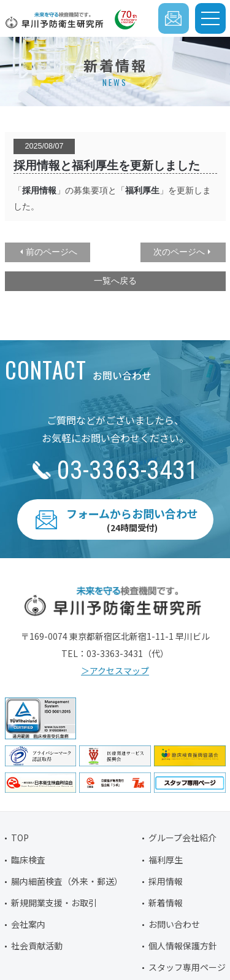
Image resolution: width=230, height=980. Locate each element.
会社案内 (28, 924)
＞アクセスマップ (115, 671)
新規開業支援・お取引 (54, 903)
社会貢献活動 (37, 946)
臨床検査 (28, 860)
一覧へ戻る (115, 281)
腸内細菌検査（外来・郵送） (67, 881)
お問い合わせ (174, 924)
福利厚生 (166, 860)
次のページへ (179, 252)
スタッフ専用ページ (187, 967)
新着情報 (166, 903)
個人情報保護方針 (183, 946)
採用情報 (39, 190)
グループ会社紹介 (182, 838)
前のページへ (52, 252)
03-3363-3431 (128, 470)
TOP (20, 838)
